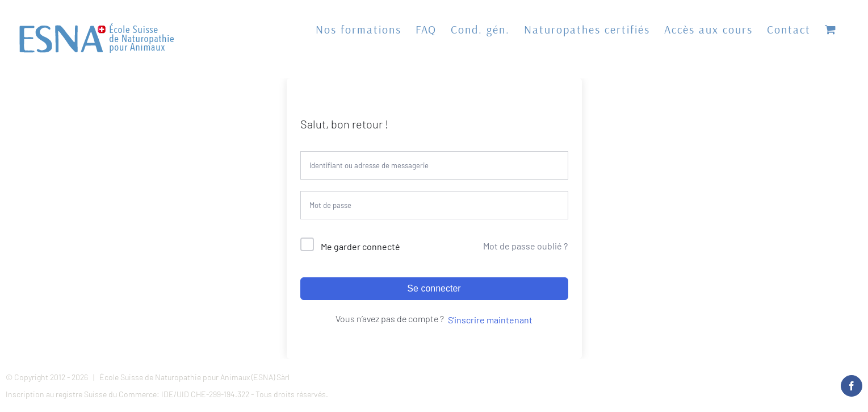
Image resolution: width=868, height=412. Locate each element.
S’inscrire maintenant (490, 320)
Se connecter (434, 288)
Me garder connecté (360, 246)
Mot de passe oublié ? (525, 246)
